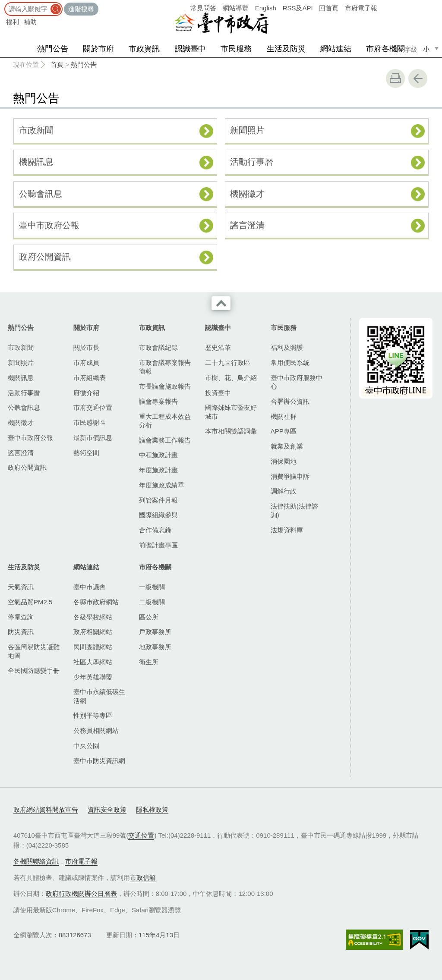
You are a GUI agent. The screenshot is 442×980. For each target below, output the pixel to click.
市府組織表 (90, 378)
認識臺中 (190, 49)
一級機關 (152, 587)
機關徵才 (247, 194)
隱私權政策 (152, 809)
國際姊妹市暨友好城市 (231, 412)
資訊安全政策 (107, 809)
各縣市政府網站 (96, 602)
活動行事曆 (252, 162)
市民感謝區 (90, 422)
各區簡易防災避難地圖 (34, 651)
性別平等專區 (93, 715)
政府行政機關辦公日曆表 (81, 894)
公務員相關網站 (96, 730)
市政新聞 (36, 130)
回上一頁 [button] (418, 79)
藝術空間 (86, 453)
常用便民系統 (290, 363)
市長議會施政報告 (165, 386)
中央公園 (86, 746)
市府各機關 (385, 49)
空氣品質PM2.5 (30, 602)
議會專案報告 (158, 401)
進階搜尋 (81, 9)
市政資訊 (144, 49)
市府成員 (86, 363)
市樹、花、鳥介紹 (231, 378)
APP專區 (284, 431)
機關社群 (284, 416)
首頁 (57, 64)
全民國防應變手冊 (34, 671)
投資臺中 (218, 393)
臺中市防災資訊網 (99, 761)
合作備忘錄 (155, 530)
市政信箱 (143, 878)
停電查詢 (21, 617)
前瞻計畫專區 (158, 545)
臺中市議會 (90, 587)
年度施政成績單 (162, 485)
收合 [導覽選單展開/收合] (221, 303)
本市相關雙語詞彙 (231, 431)
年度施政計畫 (158, 470)
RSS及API (298, 8)
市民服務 (236, 49)
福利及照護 (287, 347)
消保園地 (284, 461)
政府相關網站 (93, 632)
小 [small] (426, 49)
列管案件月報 (158, 500)
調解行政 (284, 491)
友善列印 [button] (395, 79)
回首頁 (329, 8)
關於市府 (98, 49)
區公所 (149, 617)
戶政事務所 (155, 632)
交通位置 (141, 835)
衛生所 (149, 662)
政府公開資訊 (45, 257)
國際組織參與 (158, 515)
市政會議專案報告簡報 (165, 367)
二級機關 (152, 602)
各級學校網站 (93, 617)
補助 (30, 22)
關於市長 (86, 347)
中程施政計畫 (158, 455)
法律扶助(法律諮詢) (294, 510)
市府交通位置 (93, 407)
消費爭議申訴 (290, 476)
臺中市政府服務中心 (297, 382)
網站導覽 (236, 8)
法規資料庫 (287, 530)
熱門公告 (53, 49)
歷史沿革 (218, 347)
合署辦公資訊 (290, 401)
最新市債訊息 (93, 438)
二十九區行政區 (228, 363)
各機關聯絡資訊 (36, 861)
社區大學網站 (93, 662)
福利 (13, 22)
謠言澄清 (247, 225)
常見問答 (203, 8)
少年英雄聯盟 (93, 677)
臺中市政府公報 (49, 225)
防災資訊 (21, 632)
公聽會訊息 (41, 194)
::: (3, 4)
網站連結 (336, 49)
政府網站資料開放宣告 (46, 809)
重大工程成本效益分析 (165, 421)
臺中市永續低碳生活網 (99, 696)
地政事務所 (155, 647)
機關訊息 (36, 162)
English (266, 8)
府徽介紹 (86, 393)
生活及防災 (286, 49)
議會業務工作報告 (165, 440)
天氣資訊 (21, 587)
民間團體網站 (93, 647)
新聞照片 (247, 130)
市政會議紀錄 (158, 347)
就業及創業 (287, 446)
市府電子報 (361, 8)
